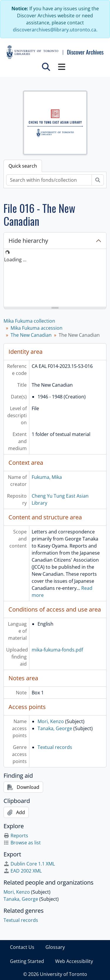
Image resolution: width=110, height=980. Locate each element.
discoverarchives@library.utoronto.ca (55, 30)
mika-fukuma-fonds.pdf (57, 650)
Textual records (55, 747)
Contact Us (22, 947)
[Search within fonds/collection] (49, 180)
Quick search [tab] (23, 166)
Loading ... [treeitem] (15, 260)
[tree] (55, 278)
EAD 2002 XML (23, 871)
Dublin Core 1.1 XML (29, 864)
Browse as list (22, 843)
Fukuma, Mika (47, 477)
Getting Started (27, 961)
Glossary (55, 947)
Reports (16, 836)
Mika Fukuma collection (29, 321)
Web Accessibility (74, 961)
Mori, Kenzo (51, 721)
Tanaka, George (55, 728)
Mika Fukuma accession (37, 328)
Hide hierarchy (28, 241)
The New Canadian (31, 335)
